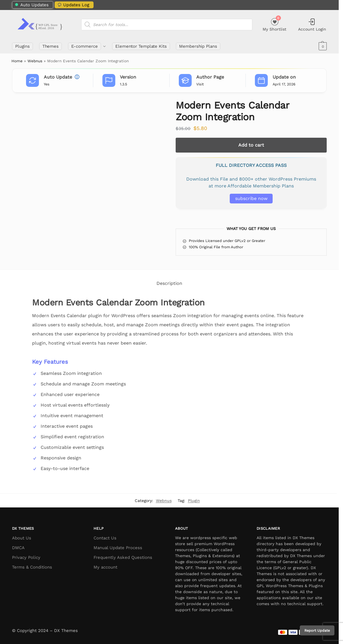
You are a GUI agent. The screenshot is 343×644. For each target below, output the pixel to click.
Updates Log (73, 5)
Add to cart (251, 145)
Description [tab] (169, 283)
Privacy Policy (26, 557)
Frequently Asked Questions (123, 557)
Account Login (312, 25)
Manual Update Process (118, 548)
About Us (22, 538)
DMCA (18, 548)
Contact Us (105, 538)
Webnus (35, 61)
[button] (322, 46)
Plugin (194, 501)
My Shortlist (274, 24)
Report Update (317, 630)
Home (17, 61)
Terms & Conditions (32, 567)
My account (105, 567)
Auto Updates (32, 5)
